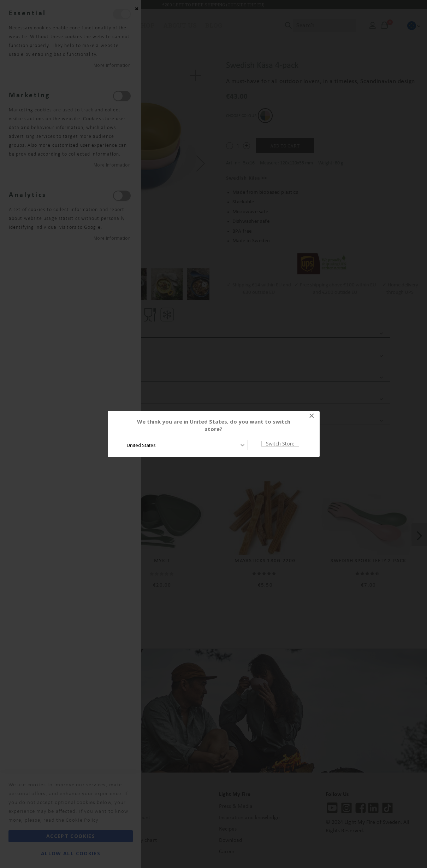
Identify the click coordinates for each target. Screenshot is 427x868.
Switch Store (280, 444)
